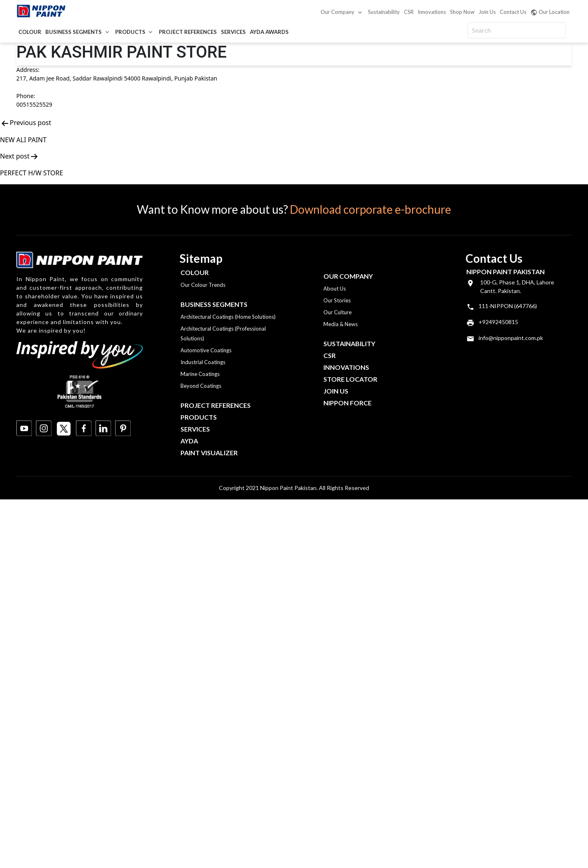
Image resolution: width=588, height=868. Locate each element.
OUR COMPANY (348, 276)
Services (233, 32)
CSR (409, 12)
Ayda (189, 441)
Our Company (337, 12)
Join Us (487, 12)
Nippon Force (347, 403)
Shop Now (462, 12)
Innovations (432, 12)
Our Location (550, 12)
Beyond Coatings (201, 386)
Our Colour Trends (203, 285)
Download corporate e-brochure (371, 209)
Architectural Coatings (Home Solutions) (228, 317)
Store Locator (350, 379)
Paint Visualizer (209, 453)
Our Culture (337, 312)
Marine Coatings (200, 374)
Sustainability (384, 12)
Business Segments (73, 32)
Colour (30, 32)
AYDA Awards (269, 32)
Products (130, 32)
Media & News (341, 324)
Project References (188, 32)
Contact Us (513, 12)
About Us (335, 289)
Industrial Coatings (203, 362)
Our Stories (337, 300)
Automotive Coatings (206, 350)
